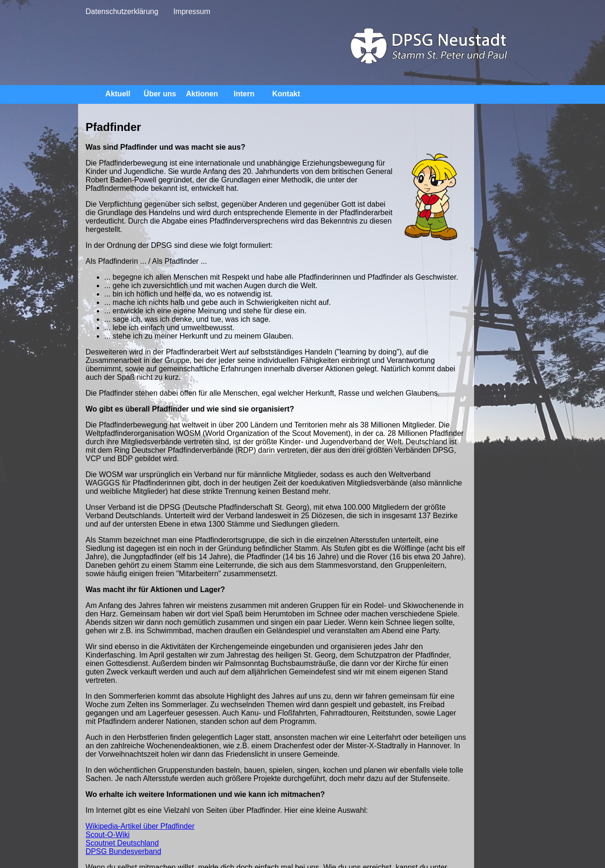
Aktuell (118, 94)
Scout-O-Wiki (108, 784)
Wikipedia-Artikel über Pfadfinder (140, 776)
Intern (244, 94)
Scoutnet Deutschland (122, 792)
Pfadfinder (563, 115)
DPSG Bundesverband (123, 801)
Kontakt (286, 94)
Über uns (160, 94)
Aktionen (202, 94)
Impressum (192, 11)
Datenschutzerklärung (122, 11)
